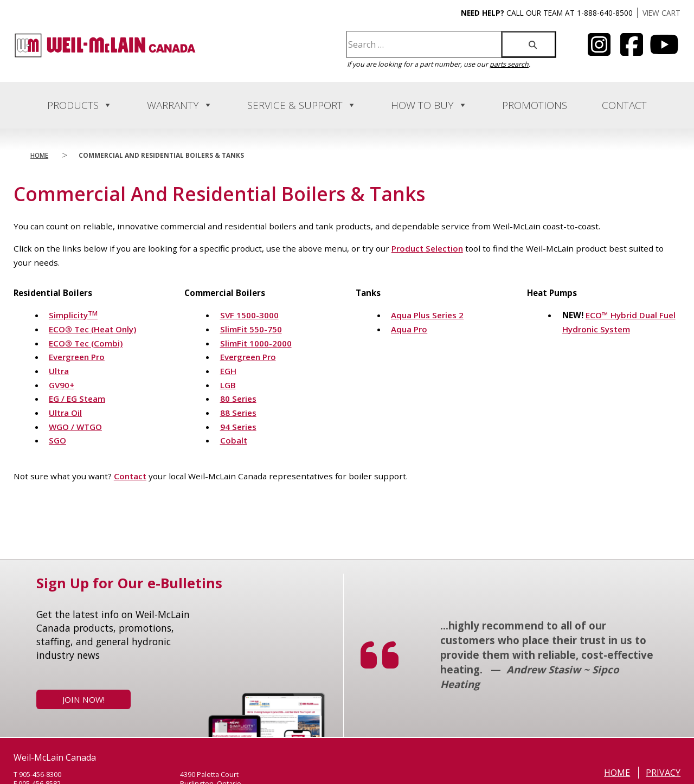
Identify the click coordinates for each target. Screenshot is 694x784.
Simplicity (73, 315)
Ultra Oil (65, 413)
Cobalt (234, 440)
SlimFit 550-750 (251, 329)
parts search (509, 64)
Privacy (663, 773)
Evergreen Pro (77, 357)
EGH (228, 371)
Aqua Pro (409, 329)
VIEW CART (661, 13)
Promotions (535, 105)
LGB (228, 385)
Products (80, 105)
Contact (624, 105)
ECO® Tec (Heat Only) (92, 329)
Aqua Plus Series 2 (427, 315)
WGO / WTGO (75, 427)
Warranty (180, 105)
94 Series (238, 427)
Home (39, 155)
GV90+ (62, 385)
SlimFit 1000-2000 (256, 343)
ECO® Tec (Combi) (86, 343)
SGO (57, 440)
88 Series (238, 413)
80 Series (238, 399)
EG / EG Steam (77, 399)
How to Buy (429, 105)
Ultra (59, 371)
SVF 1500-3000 (249, 315)
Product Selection (427, 248)
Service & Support (302, 105)
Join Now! (83, 699)
